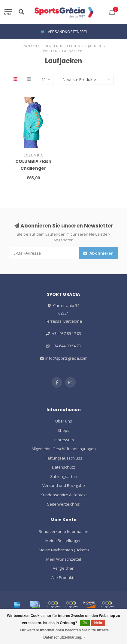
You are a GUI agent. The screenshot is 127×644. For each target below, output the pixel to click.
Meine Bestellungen (63, 540)
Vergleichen (64, 568)
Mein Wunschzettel (64, 559)
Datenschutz (63, 467)
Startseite (31, 46)
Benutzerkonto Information (63, 531)
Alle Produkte (63, 577)
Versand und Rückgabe (64, 485)
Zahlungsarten (64, 476)
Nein (98, 623)
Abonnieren (98, 253)
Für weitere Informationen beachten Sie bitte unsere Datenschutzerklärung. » (64, 634)
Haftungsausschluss (63, 458)
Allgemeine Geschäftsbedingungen (64, 449)
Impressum (64, 440)
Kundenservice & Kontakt (64, 495)
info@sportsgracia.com (66, 358)
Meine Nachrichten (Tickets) (64, 550)
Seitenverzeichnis (63, 504)
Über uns (64, 421)
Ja (85, 623)
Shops (63, 430)
